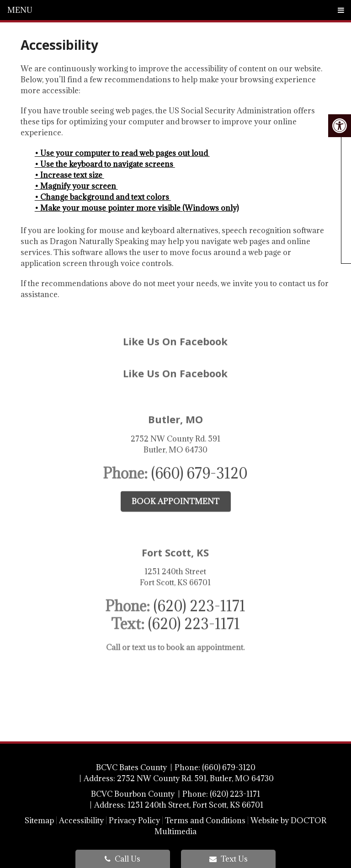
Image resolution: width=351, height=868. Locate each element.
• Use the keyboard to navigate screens (105, 164)
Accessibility (81, 820)
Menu (20, 10)
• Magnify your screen (76, 186)
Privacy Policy (134, 820)
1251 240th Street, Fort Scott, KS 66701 (195, 805)
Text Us (229, 859)
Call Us (122, 859)
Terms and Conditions (205, 820)
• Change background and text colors (103, 197)
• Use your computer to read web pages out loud (122, 153)
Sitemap (39, 820)
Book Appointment (175, 478)
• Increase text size (69, 175)
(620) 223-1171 (199, 581)
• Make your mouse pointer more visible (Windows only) (137, 208)
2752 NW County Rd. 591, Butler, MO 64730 (195, 778)
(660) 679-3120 (199, 450)
